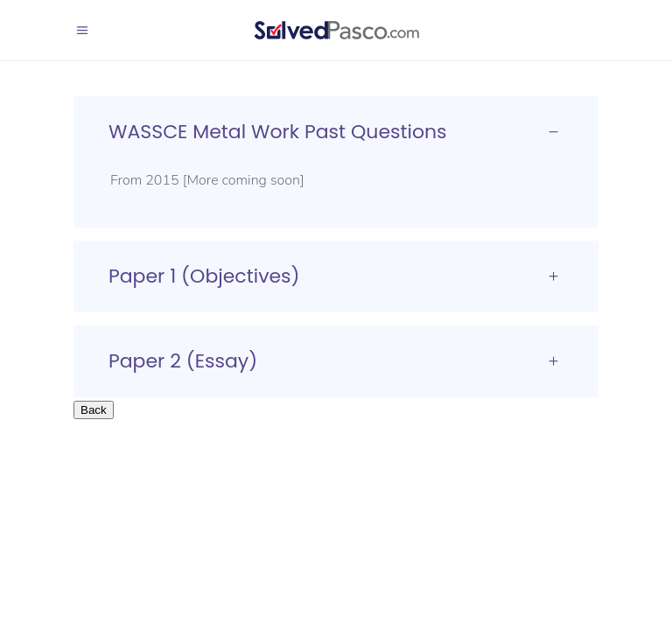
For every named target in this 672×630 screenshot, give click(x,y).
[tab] (336, 132)
